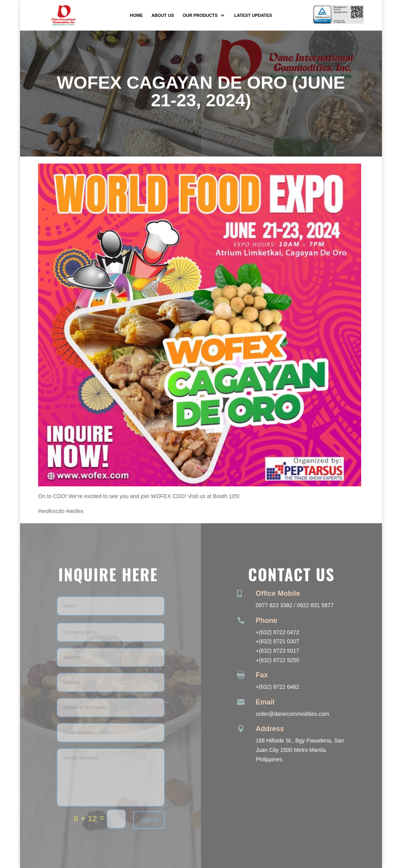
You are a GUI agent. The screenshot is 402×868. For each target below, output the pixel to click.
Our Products (200, 15)
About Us (163, 15)
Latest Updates (253, 15)
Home (136, 15)
